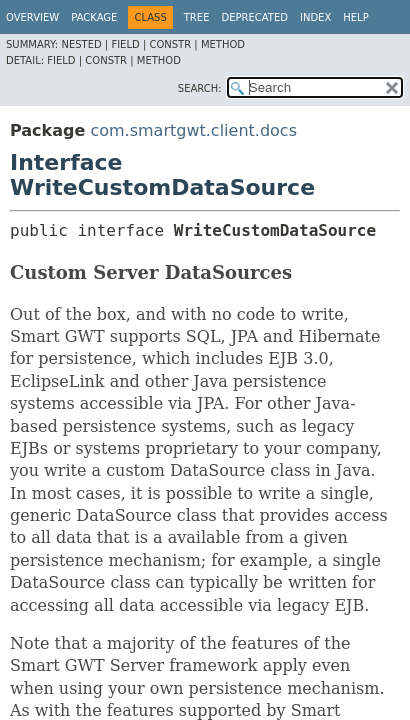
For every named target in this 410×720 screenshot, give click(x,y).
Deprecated (254, 17)
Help (355, 17)
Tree (197, 17)
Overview (32, 17)
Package (94, 17)
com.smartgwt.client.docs (193, 130)
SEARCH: (200, 88)
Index (315, 17)
